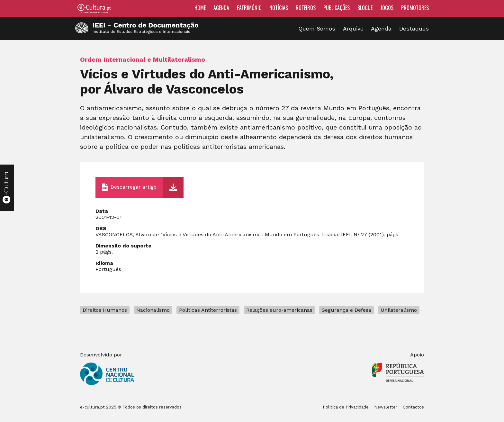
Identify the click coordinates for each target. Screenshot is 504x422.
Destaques (414, 29)
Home (200, 8)
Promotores (415, 8)
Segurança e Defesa (346, 310)
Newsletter (386, 407)
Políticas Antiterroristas (208, 310)
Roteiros (306, 8)
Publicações (337, 8)
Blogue (365, 8)
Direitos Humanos (105, 310)
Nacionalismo (153, 310)
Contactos (413, 407)
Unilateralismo (399, 310)
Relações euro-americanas (279, 310)
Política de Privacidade (346, 407)
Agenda (221, 8)
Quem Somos (317, 29)
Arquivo (353, 29)
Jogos (387, 8)
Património (249, 8)
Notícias (279, 8)
